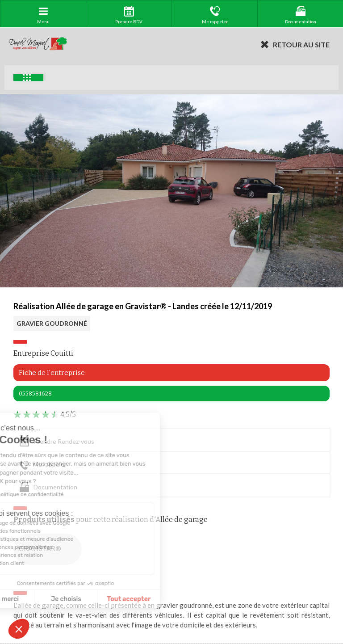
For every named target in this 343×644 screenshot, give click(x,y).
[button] (19, 629)
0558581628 (35, 394)
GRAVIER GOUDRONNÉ (52, 323)
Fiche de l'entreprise (52, 373)
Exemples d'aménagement (27, 78)
